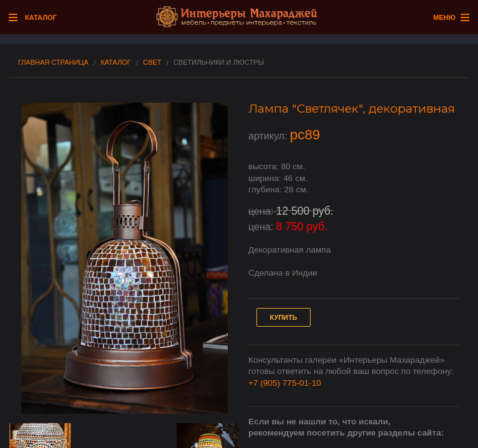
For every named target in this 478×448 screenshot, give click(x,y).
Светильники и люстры (219, 63)
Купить (284, 317)
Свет (152, 63)
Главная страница (53, 63)
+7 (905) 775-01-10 (285, 383)
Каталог (116, 63)
